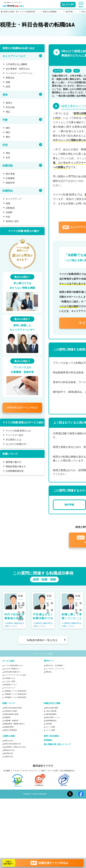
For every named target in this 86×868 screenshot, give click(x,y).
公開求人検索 (9, 736)
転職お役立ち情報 (52, 703)
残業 (8, 203)
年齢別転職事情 (51, 714)
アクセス (16, 771)
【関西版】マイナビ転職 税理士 (15, 694)
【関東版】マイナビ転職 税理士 (15, 691)
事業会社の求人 (10, 750)
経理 (8, 87)
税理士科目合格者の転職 (13, 708)
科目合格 (10, 107)
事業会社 (10, 78)
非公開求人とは (14, 440)
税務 (8, 82)
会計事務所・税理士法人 (18, 69)
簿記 (8, 112)
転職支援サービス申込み (22, 408)
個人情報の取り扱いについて (57, 744)
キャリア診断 (50, 727)
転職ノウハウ (9, 703)
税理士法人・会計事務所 (54, 665)
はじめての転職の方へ (17, 444)
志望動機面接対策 (15, 471)
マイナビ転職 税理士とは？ (14, 665)
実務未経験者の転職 (11, 714)
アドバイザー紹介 (15, 435)
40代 (8, 137)
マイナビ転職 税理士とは (18, 431)
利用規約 (48, 740)
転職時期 (7, 717)
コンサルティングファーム (19, 73)
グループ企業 (53, 771)
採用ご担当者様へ (52, 736)
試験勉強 (10, 208)
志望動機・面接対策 (11, 721)
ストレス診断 (50, 730)
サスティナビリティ (30, 771)
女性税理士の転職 (10, 711)
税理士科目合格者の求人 (13, 744)
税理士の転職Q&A (10, 730)
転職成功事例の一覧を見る (42, 640)
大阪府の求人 (9, 757)
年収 (8, 217)
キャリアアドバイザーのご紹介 (15, 675)
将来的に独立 (12, 221)
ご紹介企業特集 (51, 711)
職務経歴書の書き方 (16, 466)
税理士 (9, 103)
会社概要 (7, 771)
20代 (8, 128)
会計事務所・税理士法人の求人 (15, 747)
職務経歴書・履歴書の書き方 (14, 724)
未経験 (9, 212)
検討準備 (10, 174)
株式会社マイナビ (43, 766)
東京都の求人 (9, 753)
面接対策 (10, 183)
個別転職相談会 (51, 721)
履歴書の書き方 (14, 462)
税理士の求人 (9, 741)
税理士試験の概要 (52, 708)
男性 (8, 153)
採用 (43, 771)
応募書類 (10, 178)
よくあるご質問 (10, 681)
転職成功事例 (9, 727)
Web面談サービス (10, 685)
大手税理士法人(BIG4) (16, 64)
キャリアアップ (14, 199)
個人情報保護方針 (68, 771)
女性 (8, 158)
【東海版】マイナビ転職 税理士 (15, 697)
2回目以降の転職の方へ (12, 672)
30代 (8, 132)
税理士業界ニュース (53, 717)
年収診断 (49, 724)
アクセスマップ (10, 688)
